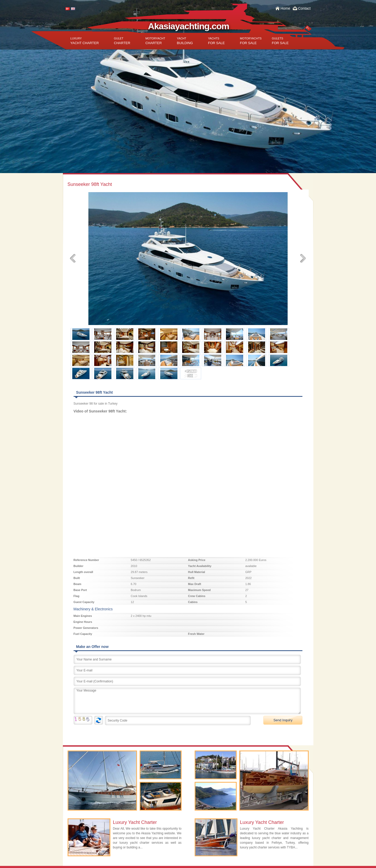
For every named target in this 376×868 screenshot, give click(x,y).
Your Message (187, 701)
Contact (304, 8)
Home (285, 8)
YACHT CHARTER (85, 41)
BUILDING (185, 41)
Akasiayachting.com (189, 26)
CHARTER (122, 41)
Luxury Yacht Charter (135, 822)
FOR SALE (216, 41)
